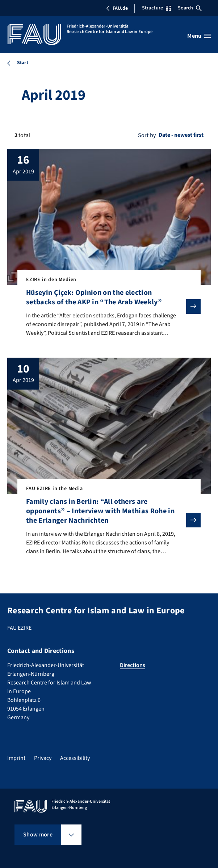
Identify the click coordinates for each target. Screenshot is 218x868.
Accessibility (75, 758)
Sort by (147, 135)
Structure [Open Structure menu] (156, 8)
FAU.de (117, 8)
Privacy (43, 758)
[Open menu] (199, 36)
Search (190, 8)
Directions (133, 665)
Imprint (16, 758)
